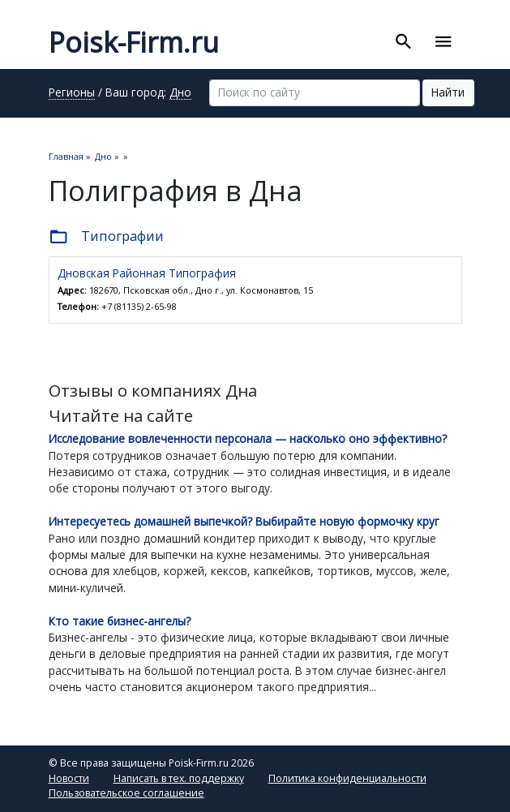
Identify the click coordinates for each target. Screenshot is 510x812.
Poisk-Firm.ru (134, 42)
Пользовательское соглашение (126, 793)
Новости (69, 778)
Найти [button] (448, 92)
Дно (180, 93)
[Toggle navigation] (444, 43)
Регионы (72, 93)
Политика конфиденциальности (347, 778)
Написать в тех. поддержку (179, 778)
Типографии (107, 237)
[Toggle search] (404, 43)
